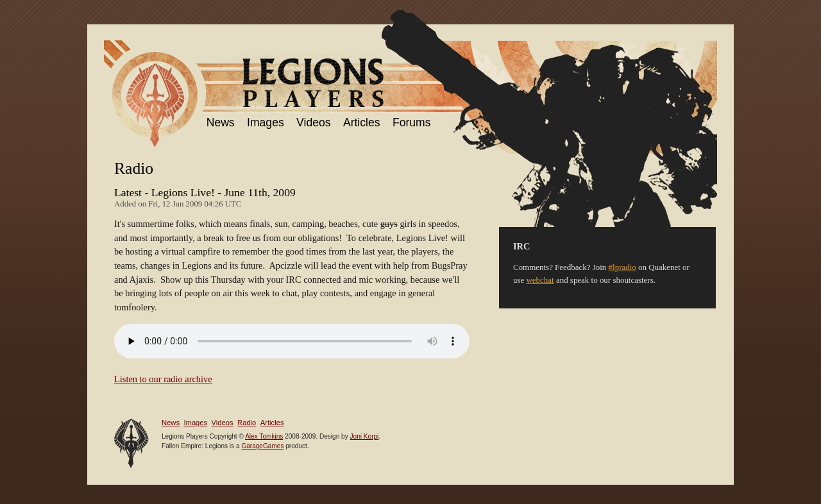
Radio (247, 423)
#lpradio (622, 267)
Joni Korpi (365, 436)
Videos (313, 122)
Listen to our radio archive (163, 379)
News (221, 122)
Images (266, 122)
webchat (540, 280)
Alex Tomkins (264, 436)
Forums (412, 122)
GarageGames (262, 446)
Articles (362, 122)
